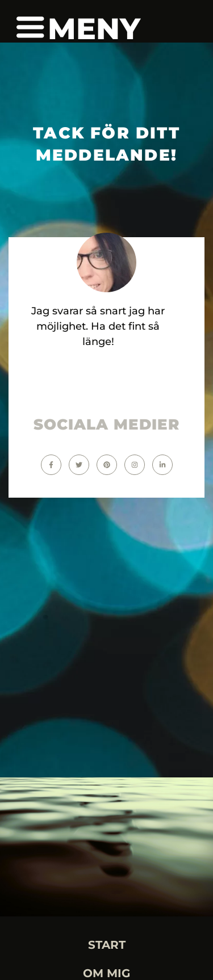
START (107, 945)
